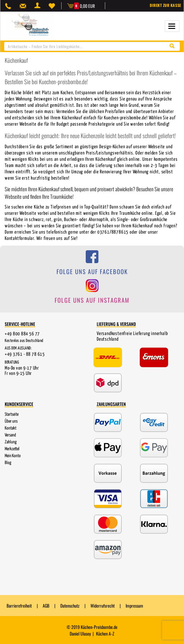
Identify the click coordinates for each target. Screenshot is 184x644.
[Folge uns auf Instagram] (92, 295)
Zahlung (11, 442)
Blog (8, 463)
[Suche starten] (173, 46)
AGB (46, 606)
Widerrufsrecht (103, 606)
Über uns (11, 421)
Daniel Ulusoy (80, 633)
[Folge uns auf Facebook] (92, 266)
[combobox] (92, 46)
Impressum (134, 606)
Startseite (12, 414)
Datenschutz (70, 606)
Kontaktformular (19, 238)
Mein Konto (13, 456)
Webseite (28, 213)
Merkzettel (12, 449)
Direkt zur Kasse (166, 5)
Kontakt (11, 428)
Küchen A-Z (105, 633)
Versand (10, 435)
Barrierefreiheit (19, 606)
